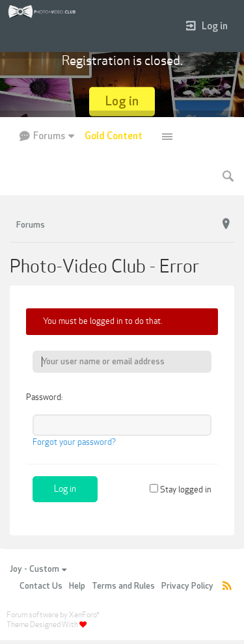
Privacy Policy (187, 586)
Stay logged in (181, 490)
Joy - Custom (38, 569)
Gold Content (114, 136)
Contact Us (41, 586)
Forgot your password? (74, 442)
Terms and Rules (123, 586)
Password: (44, 397)
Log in (207, 26)
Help (77, 586)
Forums (49, 136)
